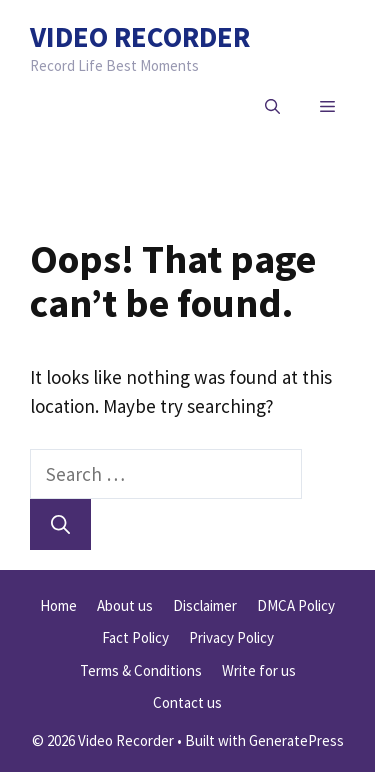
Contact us (187, 702)
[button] (272, 107)
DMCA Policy (296, 605)
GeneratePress (296, 740)
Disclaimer (205, 605)
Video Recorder (140, 36)
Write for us (259, 670)
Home (58, 605)
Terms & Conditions (141, 670)
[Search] (60, 524)
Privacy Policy (231, 637)
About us (125, 605)
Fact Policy (135, 637)
